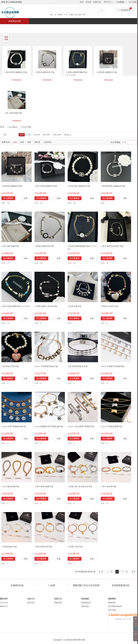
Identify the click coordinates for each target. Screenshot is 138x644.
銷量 (22, 142)
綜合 (15, 142)
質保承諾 (85, 606)
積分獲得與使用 (115, 606)
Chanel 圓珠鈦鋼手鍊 (10, 487)
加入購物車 (8, 198)
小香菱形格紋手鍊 (9, 547)
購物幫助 (112, 599)
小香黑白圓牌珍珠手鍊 (45, 72)
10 (108, 263)
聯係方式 (4, 606)
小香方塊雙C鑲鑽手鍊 (44, 487)
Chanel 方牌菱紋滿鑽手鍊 (111, 427)
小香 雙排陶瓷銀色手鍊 (78, 366)
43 (74, 263)
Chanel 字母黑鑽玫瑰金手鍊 (46, 366)
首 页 (101, 572)
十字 (66, 15)
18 (41, 203)
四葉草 (60, 15)
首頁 (10, 27)
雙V (84, 15)
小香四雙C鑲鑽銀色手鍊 (107, 72)
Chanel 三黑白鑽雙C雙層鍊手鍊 (81, 427)
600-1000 (46, 135)
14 (8, 323)
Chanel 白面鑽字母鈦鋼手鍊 (112, 366)
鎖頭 (80, 15)
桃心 (52, 15)
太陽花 (71, 15)
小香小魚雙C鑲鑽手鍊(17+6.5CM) (16, 306)
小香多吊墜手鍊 (74, 306)
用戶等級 (112, 610)
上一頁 (110, 572)
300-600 (37, 135)
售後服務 (85, 599)
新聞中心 (88, 27)
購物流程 (112, 603)
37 (8, 263)
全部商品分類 (14, 21)
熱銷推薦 (68, 27)
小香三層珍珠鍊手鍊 (10, 246)
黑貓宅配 (58, 603)
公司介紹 (4, 603)
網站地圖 (81, 640)
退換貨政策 (86, 603)
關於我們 (4, 599)
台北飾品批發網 (70, 640)
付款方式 (31, 599)
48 (74, 203)
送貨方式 (58, 599)
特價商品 (28, 27)
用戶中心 (108, 2)
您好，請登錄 (85, 2)
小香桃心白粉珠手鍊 (109, 306)
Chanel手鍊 (26, 127)
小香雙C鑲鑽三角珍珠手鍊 (46, 306)
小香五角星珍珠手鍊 (43, 547)
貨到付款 (31, 603)
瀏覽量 (37, 142)
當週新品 (48, 27)
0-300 (29, 135)
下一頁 (125, 572)
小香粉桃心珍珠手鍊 (10, 366)
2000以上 (68, 135)
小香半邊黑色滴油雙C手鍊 (112, 246)
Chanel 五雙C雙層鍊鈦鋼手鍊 (14, 427)
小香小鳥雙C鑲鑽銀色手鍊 (46, 186)
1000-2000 (57, 135)
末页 (133, 572)
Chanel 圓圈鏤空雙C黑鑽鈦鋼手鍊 (49, 427)
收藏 (26, 198)
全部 (22, 135)
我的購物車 (125, 10)
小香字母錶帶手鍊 (108, 487)
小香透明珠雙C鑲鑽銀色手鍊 (113, 186)
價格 (29, 142)
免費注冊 (97, 2)
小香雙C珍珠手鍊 (75, 547)
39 (8, 203)
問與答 (107, 27)
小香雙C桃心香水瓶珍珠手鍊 (80, 487)
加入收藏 (133, 2)
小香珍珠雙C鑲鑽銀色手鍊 (16, 72)
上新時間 (47, 142)
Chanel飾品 (12, 127)
